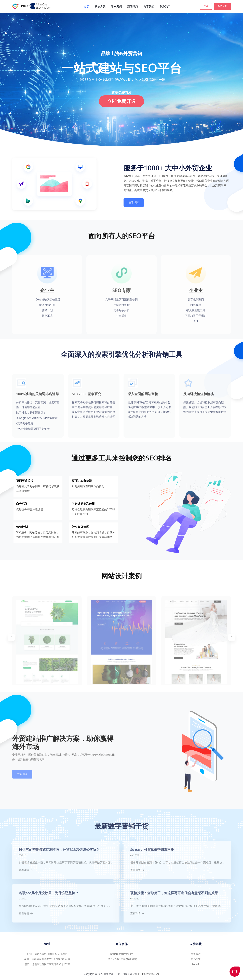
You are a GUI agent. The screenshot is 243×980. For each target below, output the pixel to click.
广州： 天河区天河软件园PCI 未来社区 (47, 954)
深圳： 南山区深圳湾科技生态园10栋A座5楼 (47, 959)
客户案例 (116, 6)
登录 (206, 6)
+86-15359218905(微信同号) (122, 959)
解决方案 (100, 6)
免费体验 (222, 6)
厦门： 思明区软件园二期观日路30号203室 (47, 964)
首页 (87, 6)
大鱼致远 (196, 954)
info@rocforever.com (122, 954)
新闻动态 (133, 6)
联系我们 (165, 6)
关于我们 (149, 6)
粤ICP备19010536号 (148, 974)
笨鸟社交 (196, 959)
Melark (196, 964)
